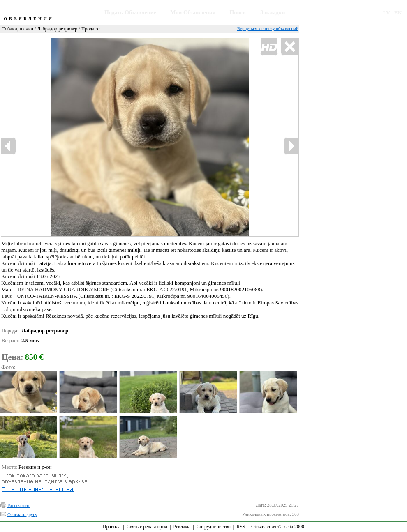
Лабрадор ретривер (57, 29)
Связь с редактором (147, 527)
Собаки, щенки (17, 29)
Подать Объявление (130, 13)
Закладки (273, 13)
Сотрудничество (214, 527)
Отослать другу (22, 514)
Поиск (238, 13)
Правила (112, 527)
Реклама (182, 527)
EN (398, 13)
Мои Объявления (193, 13)
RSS (241, 527)
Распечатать (19, 505)
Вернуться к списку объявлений (268, 28)
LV (387, 13)
